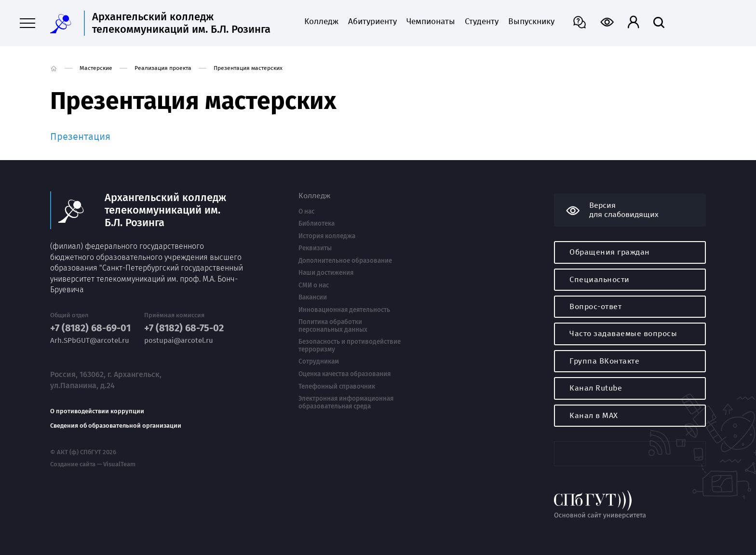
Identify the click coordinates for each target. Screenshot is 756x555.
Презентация (80, 136)
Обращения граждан (610, 252)
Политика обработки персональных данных (333, 326)
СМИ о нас (314, 285)
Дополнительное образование (345, 261)
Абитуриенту (372, 22)
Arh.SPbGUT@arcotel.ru (90, 341)
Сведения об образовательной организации (116, 426)
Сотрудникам (319, 362)
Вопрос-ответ (595, 306)
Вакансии (313, 298)
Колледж (321, 22)
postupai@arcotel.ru (179, 341)
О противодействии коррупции (97, 411)
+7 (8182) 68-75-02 (184, 328)
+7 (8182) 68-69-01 (90, 328)
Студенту (482, 22)
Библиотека (317, 224)
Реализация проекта (163, 68)
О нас (306, 212)
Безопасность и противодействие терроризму (350, 345)
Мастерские (96, 68)
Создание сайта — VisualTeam (93, 464)
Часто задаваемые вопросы (623, 333)
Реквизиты (315, 248)
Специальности (600, 279)
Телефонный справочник (337, 387)
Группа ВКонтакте (604, 361)
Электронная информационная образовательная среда (346, 402)
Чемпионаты (431, 22)
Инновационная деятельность (344, 310)
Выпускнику (531, 22)
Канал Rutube (596, 388)
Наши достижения (326, 273)
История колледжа (327, 236)
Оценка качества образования (344, 374)
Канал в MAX (594, 415)
